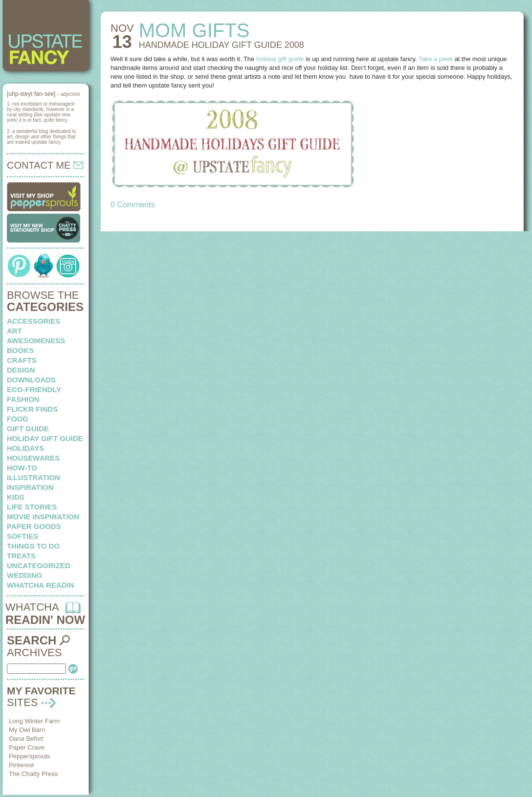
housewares (33, 458)
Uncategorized (39, 565)
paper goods (34, 526)
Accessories (33, 321)
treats (21, 556)
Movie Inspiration (43, 517)
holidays (25, 448)
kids (16, 497)
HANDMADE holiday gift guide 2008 (222, 45)
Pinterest (21, 765)
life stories (32, 507)
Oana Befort (26, 739)
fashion (23, 399)
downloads (31, 380)
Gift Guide (28, 429)
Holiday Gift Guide (45, 438)
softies (22, 536)
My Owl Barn (27, 730)
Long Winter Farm (34, 721)
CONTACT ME (45, 165)
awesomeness (36, 341)
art (14, 331)
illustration (33, 477)
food (17, 419)
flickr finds (32, 409)
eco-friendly (34, 389)
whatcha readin (40, 585)
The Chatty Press (33, 774)
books (20, 350)
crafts (22, 360)
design (21, 370)
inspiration (30, 487)
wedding (25, 575)
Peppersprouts (30, 756)
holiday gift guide (280, 59)
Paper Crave (27, 747)
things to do (33, 546)
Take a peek (436, 59)
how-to (22, 468)
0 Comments (133, 205)
